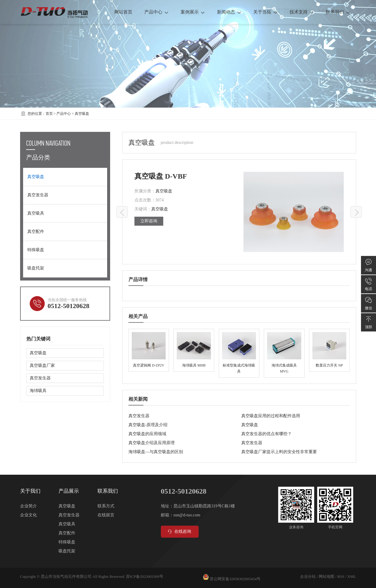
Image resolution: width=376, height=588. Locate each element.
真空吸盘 (82, 114)
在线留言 (106, 515)
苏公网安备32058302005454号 (235, 579)
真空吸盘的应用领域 (147, 434)
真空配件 (36, 232)
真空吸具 (36, 213)
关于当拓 (265, 12)
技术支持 (302, 12)
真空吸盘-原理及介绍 (148, 425)
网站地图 (326, 576)
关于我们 (30, 491)
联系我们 (338, 12)
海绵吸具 (38, 391)
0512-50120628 (69, 306)
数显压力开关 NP (329, 350)
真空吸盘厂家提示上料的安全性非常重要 (279, 452)
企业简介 (29, 506)
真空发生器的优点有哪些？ (266, 434)
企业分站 (308, 576)
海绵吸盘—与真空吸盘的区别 (156, 452)
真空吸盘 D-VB (122, 212)
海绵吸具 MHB (194, 350)
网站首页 (123, 12)
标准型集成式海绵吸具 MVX (239, 353)
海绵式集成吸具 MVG (284, 353)
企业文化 (29, 515)
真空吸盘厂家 (42, 365)
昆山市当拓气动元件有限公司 (66, 576)
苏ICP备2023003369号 (145, 576)
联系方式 (106, 506)
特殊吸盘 (36, 250)
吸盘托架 (36, 268)
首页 (49, 114)
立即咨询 (149, 221)
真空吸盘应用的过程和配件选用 (271, 416)
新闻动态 (229, 12)
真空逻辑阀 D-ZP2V (149, 350)
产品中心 (156, 12)
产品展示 (69, 491)
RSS (341, 576)
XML (352, 576)
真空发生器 (139, 416)
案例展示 (193, 12)
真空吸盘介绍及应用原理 (152, 443)
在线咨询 (179, 532)
